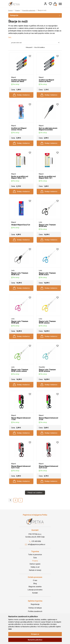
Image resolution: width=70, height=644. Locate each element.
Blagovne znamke (35, 592)
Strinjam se (35, 634)
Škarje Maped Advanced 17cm (21, 423)
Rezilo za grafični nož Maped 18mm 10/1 (20, 178)
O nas (35, 586)
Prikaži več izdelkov (35, 498)
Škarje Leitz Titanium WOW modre (47, 276)
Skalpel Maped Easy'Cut (21, 227)
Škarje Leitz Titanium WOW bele (47, 228)
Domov (11, 10)
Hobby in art (35, 573)
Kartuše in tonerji (35, 576)
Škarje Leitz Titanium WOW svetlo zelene (20, 374)
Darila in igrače (35, 570)
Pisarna (18, 10)
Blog (35, 589)
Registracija (35, 610)
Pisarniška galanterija (30, 10)
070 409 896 (35, 547)
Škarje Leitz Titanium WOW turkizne (47, 374)
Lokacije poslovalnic (35, 596)
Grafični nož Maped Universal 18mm (19, 81)
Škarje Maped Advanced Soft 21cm (48, 472)
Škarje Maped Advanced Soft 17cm (21, 472)
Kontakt (35, 599)
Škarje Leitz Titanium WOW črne (20, 276)
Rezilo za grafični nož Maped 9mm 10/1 (47, 178)
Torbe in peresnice (35, 560)
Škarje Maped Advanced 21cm (48, 423)
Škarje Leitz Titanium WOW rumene (47, 325)
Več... (10, 37)
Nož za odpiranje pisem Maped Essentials (48, 130)
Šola (35, 564)
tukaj (10, 629)
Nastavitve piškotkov (35, 640)
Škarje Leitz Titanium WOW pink (20, 325)
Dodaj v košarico (21, 95)
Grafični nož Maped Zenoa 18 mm (19, 130)
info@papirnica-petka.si (35, 550)
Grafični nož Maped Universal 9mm (46, 81)
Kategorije (35, 15)
